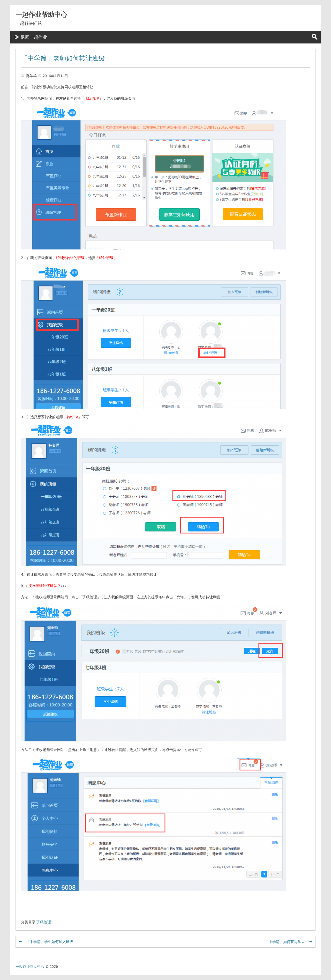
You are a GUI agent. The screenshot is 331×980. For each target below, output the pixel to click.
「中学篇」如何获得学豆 (285, 942)
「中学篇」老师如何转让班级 (63, 58)
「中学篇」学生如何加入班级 (50, 942)
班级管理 (44, 922)
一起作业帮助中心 (41, 14)
